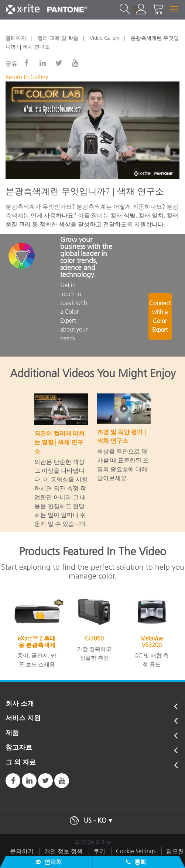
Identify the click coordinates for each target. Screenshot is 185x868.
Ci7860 (94, 638)
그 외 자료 (21, 763)
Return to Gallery (27, 77)
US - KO (95, 820)
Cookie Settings (136, 851)
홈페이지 (16, 38)
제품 (12, 733)
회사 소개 (20, 704)
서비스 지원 (23, 718)
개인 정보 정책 (64, 851)
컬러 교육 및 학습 (58, 38)
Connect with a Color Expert (161, 320)
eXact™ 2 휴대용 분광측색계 (37, 642)
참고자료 (19, 748)
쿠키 (99, 851)
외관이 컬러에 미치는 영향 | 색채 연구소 (59, 442)
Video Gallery (105, 38)
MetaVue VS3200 (152, 642)
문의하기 (22, 851)
